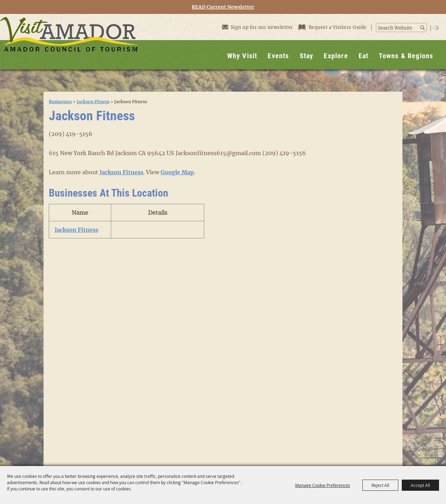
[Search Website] (398, 28)
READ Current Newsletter (223, 7)
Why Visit (242, 56)
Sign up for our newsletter (257, 27)
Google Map (177, 172)
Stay (307, 56)
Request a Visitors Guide (333, 27)
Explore (336, 56)
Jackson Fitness (93, 102)
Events (278, 56)
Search (423, 28)
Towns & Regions (406, 56)
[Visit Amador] (69, 42)
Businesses (60, 102)
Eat (364, 56)
